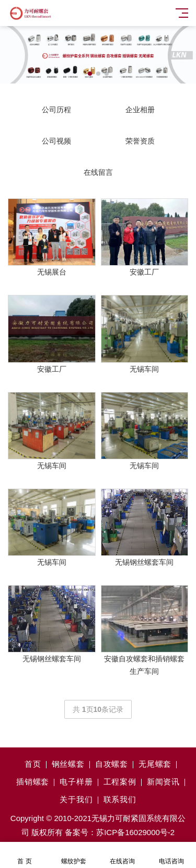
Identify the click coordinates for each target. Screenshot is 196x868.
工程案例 (120, 782)
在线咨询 (123, 855)
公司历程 (56, 110)
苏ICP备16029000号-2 (135, 832)
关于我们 (76, 799)
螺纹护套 (74, 855)
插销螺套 (33, 782)
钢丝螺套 (68, 764)
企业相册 (140, 110)
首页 (33, 764)
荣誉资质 (140, 141)
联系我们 (120, 799)
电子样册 (76, 782)
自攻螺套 (112, 764)
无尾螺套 (155, 764)
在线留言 (98, 172)
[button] (90, 74)
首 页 (25, 855)
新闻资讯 (163, 782)
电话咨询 (171, 855)
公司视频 (56, 141)
